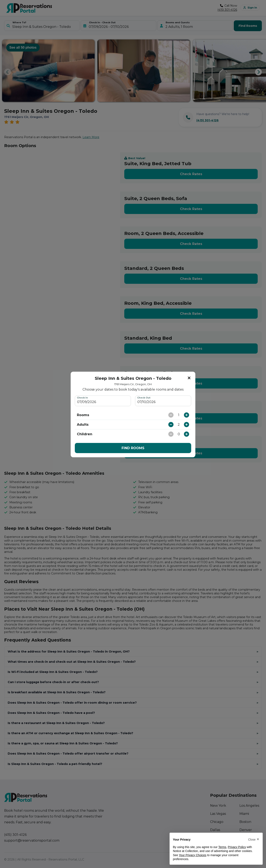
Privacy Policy (237, 847)
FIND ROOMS (133, 448)
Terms (222, 847)
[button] (254, 839)
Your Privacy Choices (193, 855)
